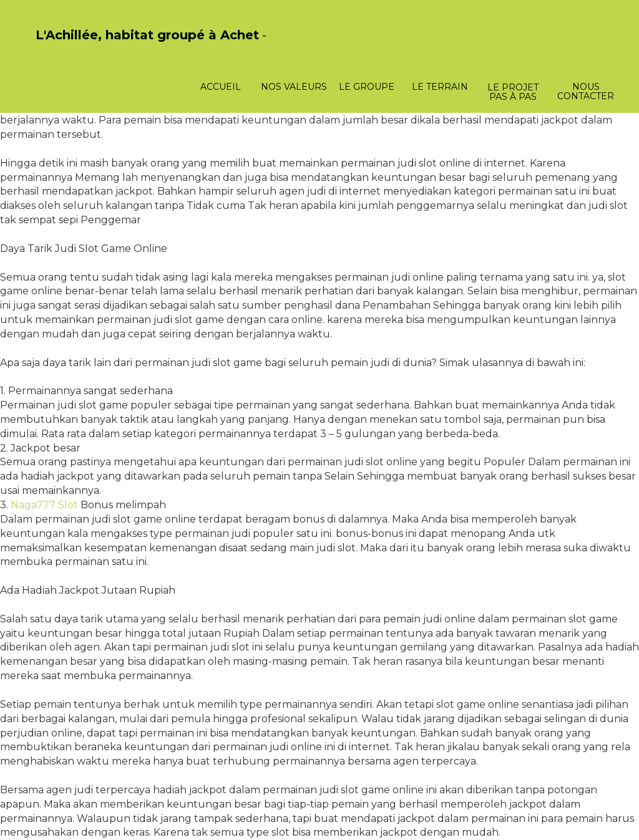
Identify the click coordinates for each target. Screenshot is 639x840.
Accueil (221, 87)
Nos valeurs (294, 87)
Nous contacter (586, 91)
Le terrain (440, 87)
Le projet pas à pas (513, 92)
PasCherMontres (68, 48)
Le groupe (367, 87)
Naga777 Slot (44, 505)
